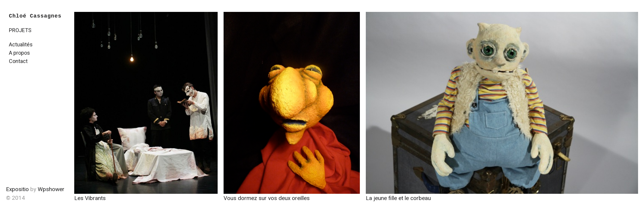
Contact (18, 61)
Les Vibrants (90, 198)
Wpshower (51, 189)
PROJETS (20, 30)
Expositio (17, 189)
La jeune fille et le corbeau (398, 198)
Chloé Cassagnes (35, 16)
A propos (19, 53)
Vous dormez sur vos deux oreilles (267, 198)
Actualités (21, 44)
